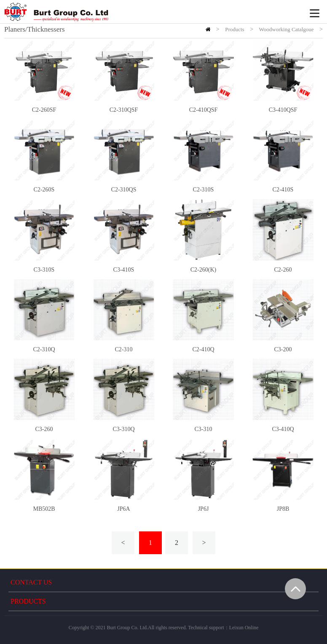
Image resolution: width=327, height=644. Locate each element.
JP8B (283, 509)
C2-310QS (124, 190)
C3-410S (124, 270)
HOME (208, 29)
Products (235, 29)
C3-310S (44, 270)
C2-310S (204, 190)
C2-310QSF (124, 110)
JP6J (204, 509)
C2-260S (44, 190)
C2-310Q (44, 349)
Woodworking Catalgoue (287, 29)
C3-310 (204, 429)
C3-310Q (123, 429)
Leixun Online (244, 628)
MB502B (44, 509)
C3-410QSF (283, 110)
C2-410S (283, 190)
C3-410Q (283, 429)
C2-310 (124, 349)
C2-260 (283, 270)
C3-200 (283, 349)
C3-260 (44, 429)
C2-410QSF (204, 110)
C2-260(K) (203, 270)
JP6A (123, 509)
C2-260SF (44, 110)
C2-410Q (203, 349)
